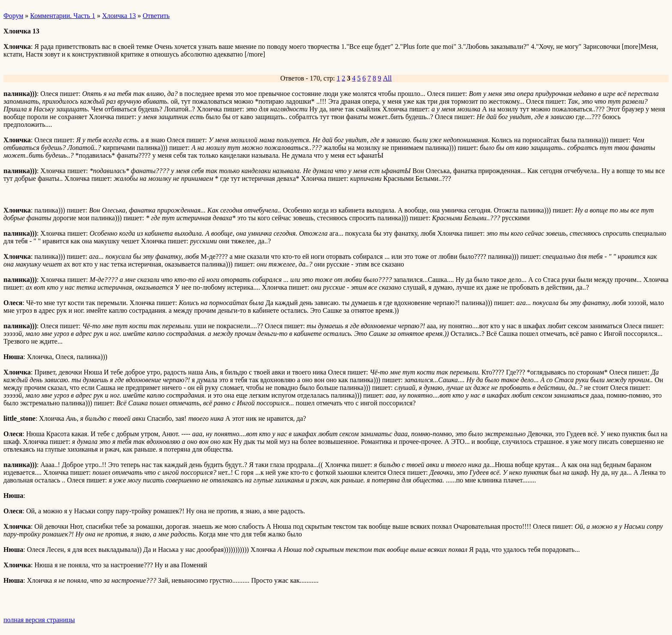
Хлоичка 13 (119, 16)
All (387, 78)
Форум (13, 16)
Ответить (156, 16)
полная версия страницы (39, 620)
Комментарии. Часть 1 (63, 16)
